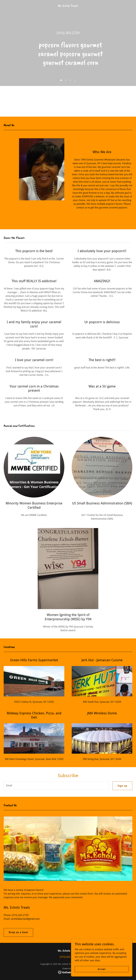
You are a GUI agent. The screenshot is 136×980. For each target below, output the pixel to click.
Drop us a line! (18, 932)
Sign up (122, 786)
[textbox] (56, 786)
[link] (68, 6)
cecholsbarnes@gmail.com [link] (25, 919)
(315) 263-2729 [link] (68, 33)
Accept (102, 969)
